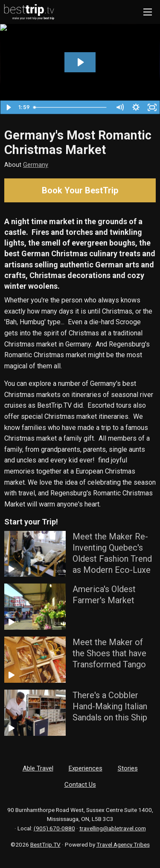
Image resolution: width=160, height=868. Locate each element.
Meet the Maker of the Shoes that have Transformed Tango (109, 653)
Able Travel (38, 768)
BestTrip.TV (45, 844)
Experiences (86, 768)
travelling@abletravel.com (113, 828)
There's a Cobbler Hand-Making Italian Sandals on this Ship (110, 706)
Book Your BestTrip (80, 190)
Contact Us (80, 785)
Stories (128, 768)
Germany (36, 165)
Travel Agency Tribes (123, 844)
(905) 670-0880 (54, 828)
